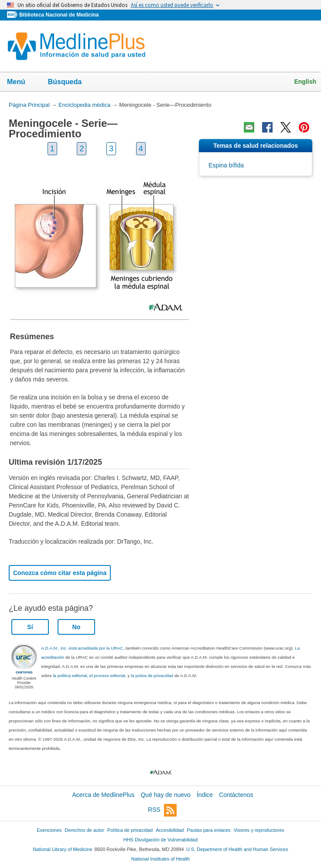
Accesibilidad (170, 830)
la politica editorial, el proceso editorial (89, 676)
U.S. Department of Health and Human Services (237, 849)
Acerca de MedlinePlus (103, 795)
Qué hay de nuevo (165, 795)
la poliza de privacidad (152, 676)
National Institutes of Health (160, 859)
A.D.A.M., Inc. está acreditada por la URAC (82, 648)
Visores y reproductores (259, 830)
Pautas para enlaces (208, 830)
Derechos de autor (84, 830)
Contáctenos (236, 795)
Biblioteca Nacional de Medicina (59, 15)
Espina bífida (226, 165)
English (305, 82)
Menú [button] (22, 82)
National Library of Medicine (62, 849)
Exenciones (50, 830)
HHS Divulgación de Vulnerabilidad (161, 840)
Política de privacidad (130, 830)
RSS (162, 810)
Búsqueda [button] (70, 82)
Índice (205, 795)
